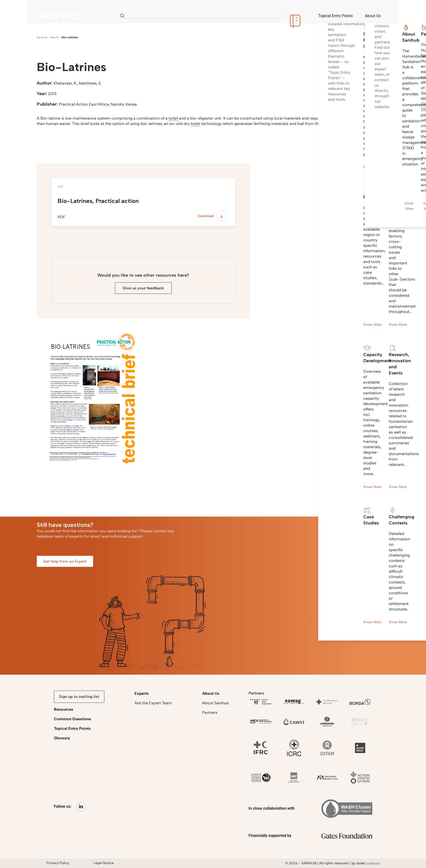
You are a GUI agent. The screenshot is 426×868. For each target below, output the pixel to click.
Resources (64, 709)
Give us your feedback (143, 288)
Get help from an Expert (65, 561)
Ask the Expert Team (153, 703)
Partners (210, 713)
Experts (142, 693)
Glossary (62, 738)
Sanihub (42, 37)
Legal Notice (104, 863)
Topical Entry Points (72, 728)
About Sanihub (215, 703)
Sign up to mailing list (79, 697)
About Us (211, 693)
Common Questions (73, 719)
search (55, 37)
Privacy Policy (58, 863)
